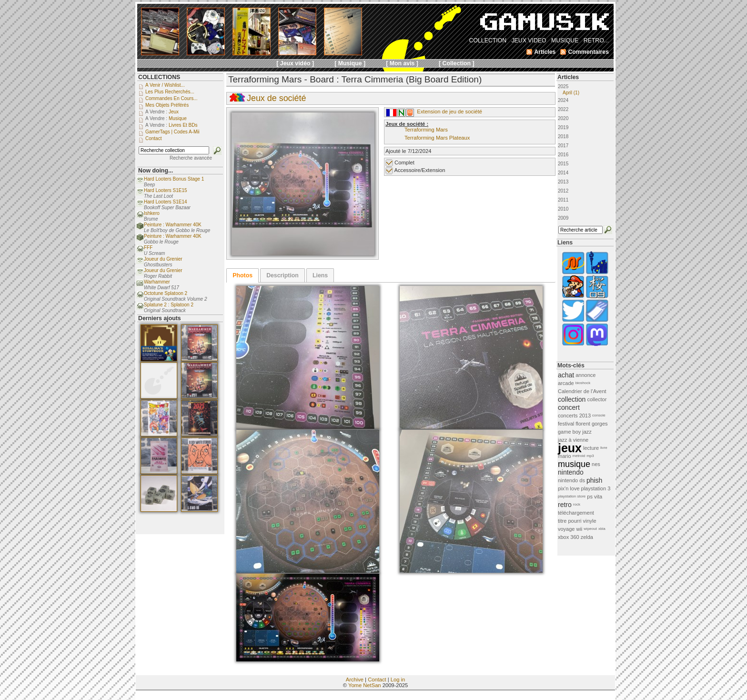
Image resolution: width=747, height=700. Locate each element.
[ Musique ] (350, 63)
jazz (587, 432)
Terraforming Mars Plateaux (437, 138)
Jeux (174, 112)
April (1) (571, 93)
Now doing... (156, 171)
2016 (563, 155)
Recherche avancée (191, 158)
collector (597, 399)
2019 (563, 127)
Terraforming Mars (426, 130)
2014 (563, 173)
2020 (563, 118)
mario (565, 456)
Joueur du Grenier (163, 259)
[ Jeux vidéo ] (295, 63)
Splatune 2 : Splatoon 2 (169, 305)
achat (566, 375)
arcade (566, 383)
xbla (602, 529)
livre (604, 448)
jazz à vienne (573, 440)
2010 (563, 209)
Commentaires (588, 52)
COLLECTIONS (159, 77)
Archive (355, 680)
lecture (591, 448)
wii (579, 529)
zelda (587, 537)
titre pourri (570, 521)
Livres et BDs (183, 125)
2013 (563, 182)
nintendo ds (571, 480)
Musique (178, 118)
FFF (148, 248)
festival (566, 424)
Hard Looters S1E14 (166, 202)
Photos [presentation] (242, 275)
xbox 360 (569, 537)
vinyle (590, 521)
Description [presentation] (283, 275)
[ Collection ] (457, 63)
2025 (585, 90)
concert (569, 407)
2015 (563, 164)
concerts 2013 (574, 416)
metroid (579, 456)
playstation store (572, 496)
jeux (570, 448)
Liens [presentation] (320, 275)
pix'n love (569, 488)
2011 (563, 200)
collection (572, 399)
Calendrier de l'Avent (582, 391)
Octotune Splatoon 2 (166, 293)
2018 (563, 137)
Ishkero (152, 213)
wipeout (590, 529)
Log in (398, 680)
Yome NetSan (365, 685)
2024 (563, 100)
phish (594, 480)
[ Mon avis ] (402, 63)
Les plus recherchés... (170, 92)
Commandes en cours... (172, 98)
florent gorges (591, 424)
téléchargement (576, 513)
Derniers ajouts (160, 318)
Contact (377, 680)
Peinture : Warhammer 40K (173, 225)
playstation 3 (596, 488)
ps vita (595, 497)
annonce (585, 375)
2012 (563, 191)
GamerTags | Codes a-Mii (172, 132)
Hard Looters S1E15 (166, 190)
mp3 (590, 456)
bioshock (583, 383)
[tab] (242, 275)
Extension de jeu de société (449, 112)
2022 (563, 109)
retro (565, 505)
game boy (569, 432)
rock (577, 504)
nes (596, 464)
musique (574, 464)
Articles (568, 77)
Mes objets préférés (167, 105)
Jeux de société (276, 98)
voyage (566, 529)
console (599, 415)
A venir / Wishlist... (165, 85)
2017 (563, 146)
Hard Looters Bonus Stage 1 (174, 179)
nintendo (571, 472)
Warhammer (157, 282)
